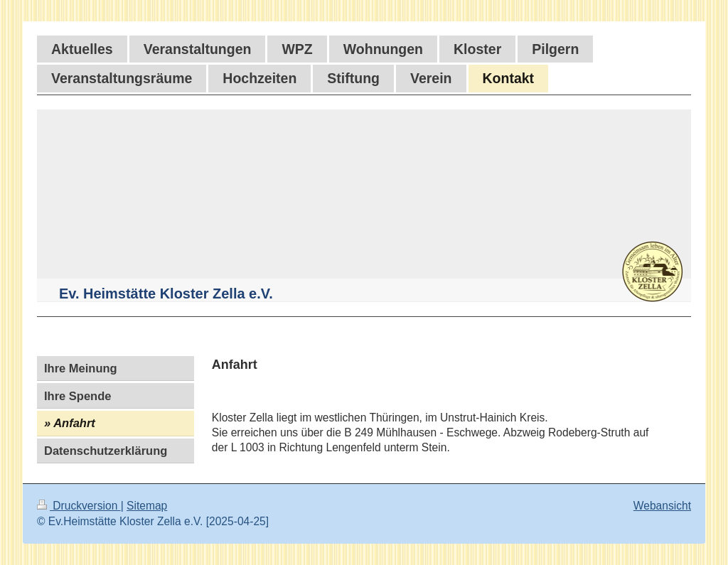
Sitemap (147, 506)
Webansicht (662, 506)
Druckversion (79, 506)
